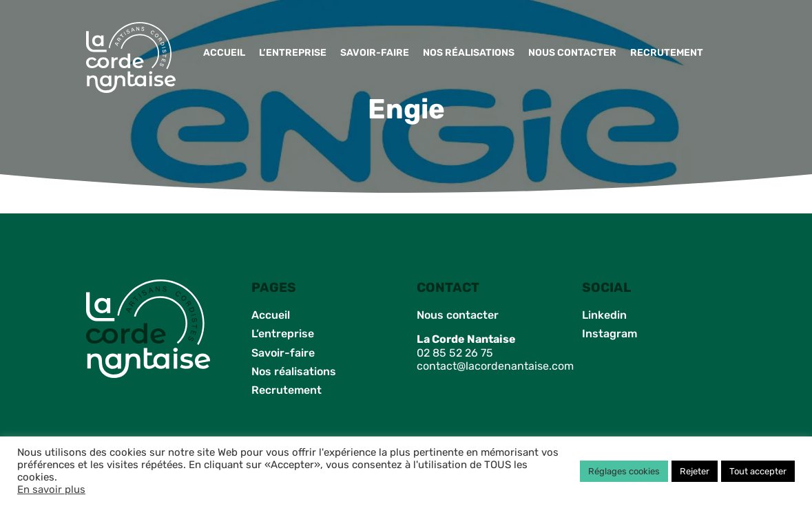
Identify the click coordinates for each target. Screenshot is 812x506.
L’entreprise (293, 53)
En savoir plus (51, 489)
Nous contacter (572, 53)
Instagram (610, 334)
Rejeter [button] (695, 471)
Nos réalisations (469, 53)
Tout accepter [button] (758, 471)
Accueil (224, 53)
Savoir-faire (375, 53)
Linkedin (604, 315)
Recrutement (667, 53)
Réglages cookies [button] (624, 471)
